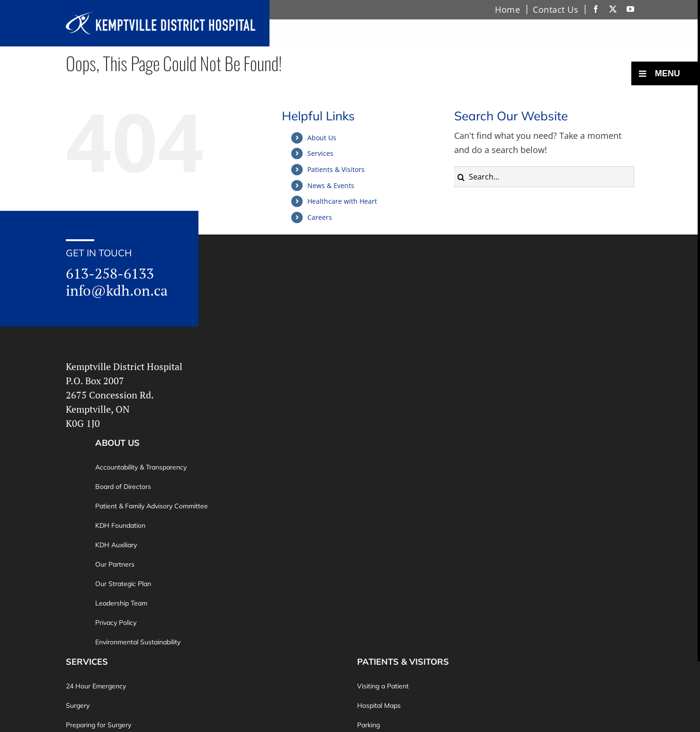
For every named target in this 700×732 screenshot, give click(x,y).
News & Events (331, 185)
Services (320, 153)
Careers (320, 217)
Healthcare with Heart (342, 201)
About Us (322, 138)
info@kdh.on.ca (117, 290)
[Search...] (544, 177)
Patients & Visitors (336, 169)
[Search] (461, 177)
